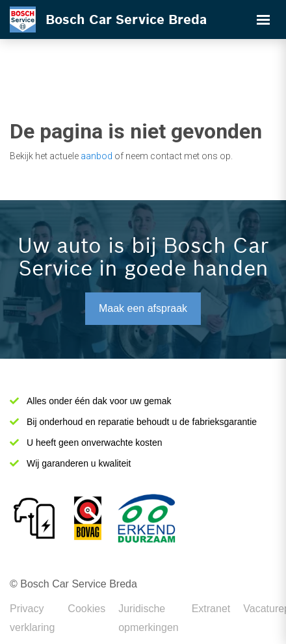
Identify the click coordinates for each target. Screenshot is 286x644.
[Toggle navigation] (263, 19)
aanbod (97, 156)
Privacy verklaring (32, 618)
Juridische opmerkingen (149, 618)
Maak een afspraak (143, 308)
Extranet (211, 609)
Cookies (86, 609)
